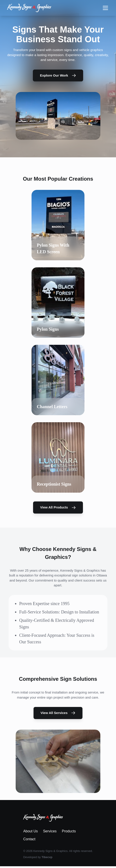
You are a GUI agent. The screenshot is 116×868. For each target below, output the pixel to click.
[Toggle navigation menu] (105, 8)
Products (69, 831)
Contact (29, 839)
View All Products (58, 508)
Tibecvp (47, 857)
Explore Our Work (58, 75)
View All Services (58, 713)
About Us (30, 831)
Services (50, 831)
